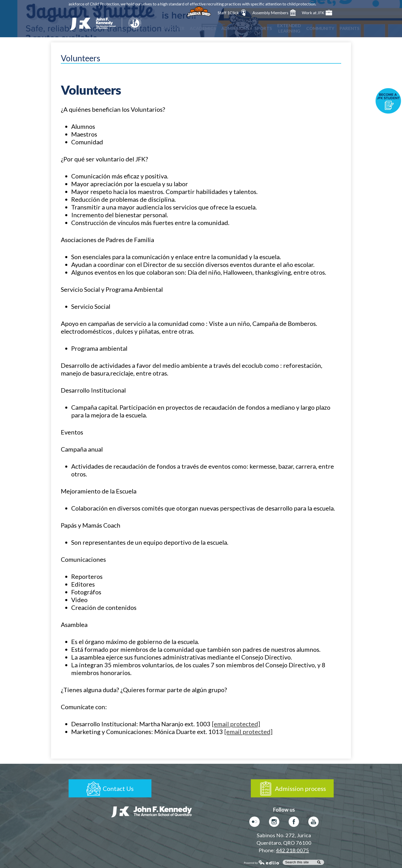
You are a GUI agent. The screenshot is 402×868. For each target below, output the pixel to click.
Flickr (254, 823)
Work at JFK (317, 13)
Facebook (294, 823)
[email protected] (236, 724)
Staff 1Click (232, 13)
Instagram (274, 823)
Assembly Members (274, 13)
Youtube (313, 823)
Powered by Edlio (262, 862)
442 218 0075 (293, 850)
